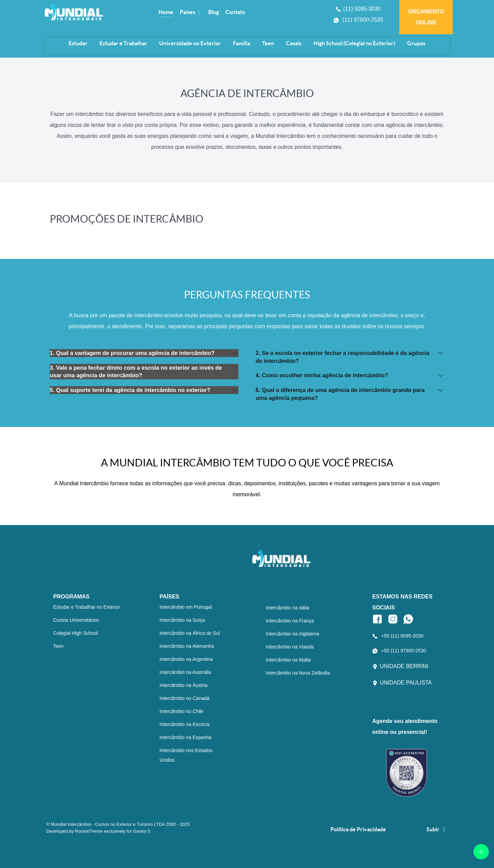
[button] (144, 353)
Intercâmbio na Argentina (186, 659)
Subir (437, 829)
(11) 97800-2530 (363, 20)
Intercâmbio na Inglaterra (293, 634)
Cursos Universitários (76, 620)
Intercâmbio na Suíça (182, 620)
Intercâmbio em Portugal (186, 607)
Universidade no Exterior (190, 43)
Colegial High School (75, 633)
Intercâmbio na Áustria (184, 685)
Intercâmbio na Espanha (186, 737)
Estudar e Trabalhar (123, 43)
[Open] (481, 852)
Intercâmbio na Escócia (185, 724)
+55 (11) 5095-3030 (402, 636)
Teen (268, 43)
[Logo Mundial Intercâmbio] (97, 12)
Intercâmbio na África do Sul (190, 633)
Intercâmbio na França (290, 621)
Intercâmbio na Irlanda (290, 647)
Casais (294, 43)
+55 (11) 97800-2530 (404, 651)
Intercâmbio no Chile (181, 711)
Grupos (416, 43)
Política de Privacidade (358, 829)
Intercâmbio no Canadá (185, 698)
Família (242, 43)
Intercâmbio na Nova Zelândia (298, 673)
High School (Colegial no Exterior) (354, 43)
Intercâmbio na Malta (288, 660)
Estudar (78, 43)
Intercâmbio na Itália (287, 608)
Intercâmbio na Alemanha (187, 646)
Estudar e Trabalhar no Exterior (87, 607)
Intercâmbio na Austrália (185, 672)
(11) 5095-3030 (362, 9)
